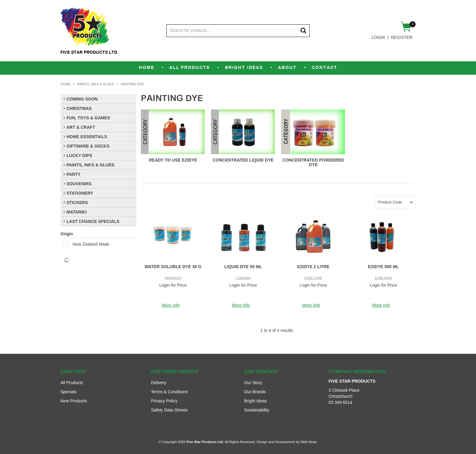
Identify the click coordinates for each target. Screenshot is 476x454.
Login (378, 37)
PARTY (73, 174)
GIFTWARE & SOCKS (88, 146)
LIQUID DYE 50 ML (243, 267)
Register (402, 37)
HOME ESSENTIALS (87, 137)
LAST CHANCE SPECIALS (93, 221)
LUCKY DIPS (79, 155)
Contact (325, 68)
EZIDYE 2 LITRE (313, 267)
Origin (67, 234)
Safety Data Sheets (169, 410)
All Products (190, 68)
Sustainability (257, 410)
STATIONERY (80, 193)
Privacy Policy (164, 401)
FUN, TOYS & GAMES (88, 118)
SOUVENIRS (79, 184)
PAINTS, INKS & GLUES (96, 84)
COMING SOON (82, 99)
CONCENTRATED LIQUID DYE (243, 160)
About (287, 68)
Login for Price (173, 285)
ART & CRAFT (81, 127)
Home (146, 68)
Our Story (253, 383)
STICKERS (77, 203)
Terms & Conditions (169, 392)
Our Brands (255, 392)
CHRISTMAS (79, 108)
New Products (74, 401)
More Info (171, 305)
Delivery (159, 383)
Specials (68, 392)
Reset (66, 260)
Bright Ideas (244, 68)
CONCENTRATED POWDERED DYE (313, 162)
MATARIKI (76, 212)
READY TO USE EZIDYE (173, 160)
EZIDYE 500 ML (383, 267)
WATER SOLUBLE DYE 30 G (173, 267)
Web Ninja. (309, 442)
